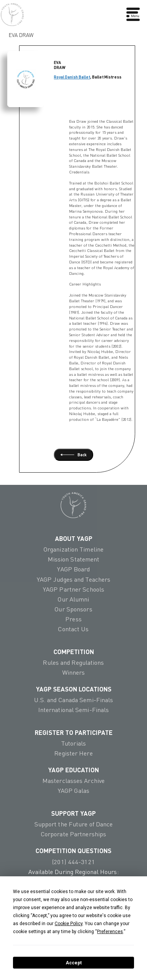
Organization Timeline (73, 549)
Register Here (73, 753)
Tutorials (73, 743)
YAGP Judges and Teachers (74, 579)
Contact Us (73, 629)
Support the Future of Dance (74, 824)
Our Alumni (73, 599)
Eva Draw (21, 33)
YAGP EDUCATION (73, 770)
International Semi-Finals (74, 710)
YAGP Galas (73, 791)
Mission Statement (74, 559)
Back (73, 455)
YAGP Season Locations (74, 689)
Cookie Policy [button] (69, 924)
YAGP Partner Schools (73, 589)
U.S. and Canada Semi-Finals (74, 700)
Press (73, 619)
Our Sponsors (73, 609)
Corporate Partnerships (73, 834)
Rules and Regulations (73, 662)
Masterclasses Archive (73, 781)
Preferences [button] (110, 932)
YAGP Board (73, 569)
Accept (74, 963)
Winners (74, 672)
